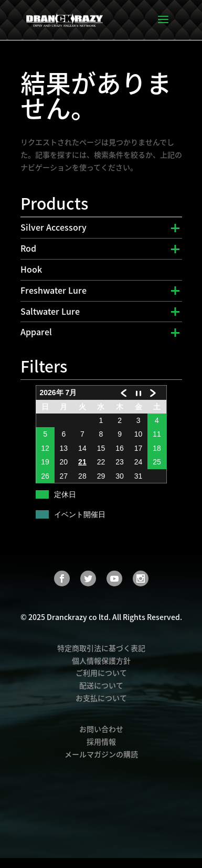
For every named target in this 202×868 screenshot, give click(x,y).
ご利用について (101, 673)
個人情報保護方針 (101, 660)
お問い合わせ (101, 729)
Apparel (36, 332)
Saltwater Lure (50, 311)
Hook (31, 269)
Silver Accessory (54, 227)
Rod (28, 248)
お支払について (101, 698)
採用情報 (101, 741)
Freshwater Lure (54, 290)
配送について (101, 685)
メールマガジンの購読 (101, 754)
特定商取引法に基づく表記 (101, 648)
